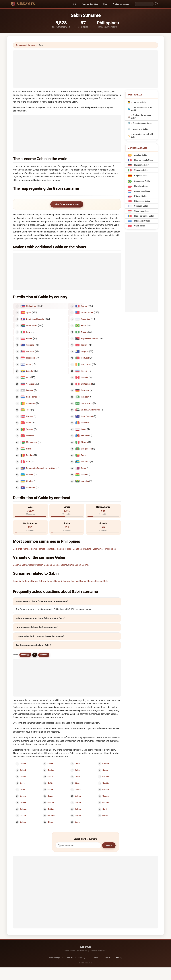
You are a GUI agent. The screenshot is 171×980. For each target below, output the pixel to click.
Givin (77, 783)
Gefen (106, 581)
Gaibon (23, 815)
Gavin (50, 776)
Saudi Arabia (87, 403)
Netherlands (32, 397)
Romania (85, 423)
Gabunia (17, 581)
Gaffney (42, 581)
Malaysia (30, 351)
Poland (29, 338)
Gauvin (85, 565)
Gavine (105, 796)
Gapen (78, 565)
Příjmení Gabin (141, 196)
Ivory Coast (86, 364)
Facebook (44, 655)
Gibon (50, 822)
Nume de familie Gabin (144, 216)
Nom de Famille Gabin (144, 160)
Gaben (50, 764)
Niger (29, 449)
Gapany (66, 581)
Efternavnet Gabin (142, 201)
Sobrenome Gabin (142, 181)
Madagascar (32, 442)
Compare (95, 957)
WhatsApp (25, 655)
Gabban (24, 809)
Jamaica (85, 481)
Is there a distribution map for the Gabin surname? (40, 636)
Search (109, 845)
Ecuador (30, 371)
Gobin (78, 776)
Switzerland (86, 384)
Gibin (77, 764)
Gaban (16, 565)
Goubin (106, 776)
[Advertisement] (85, 69)
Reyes (34, 549)
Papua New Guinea (90, 338)
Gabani (78, 803)
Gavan (23, 796)
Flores (68, 549)
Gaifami (58, 581)
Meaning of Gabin (140, 129)
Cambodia (31, 488)
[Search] (144, 4)
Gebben (99, 581)
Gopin (78, 822)
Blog (105, 4)
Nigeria (84, 332)
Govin (23, 783)
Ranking (82, 957)
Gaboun (51, 815)
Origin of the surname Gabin (141, 117)
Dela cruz (17, 549)
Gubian (51, 809)
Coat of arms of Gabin (142, 123)
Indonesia (31, 358)
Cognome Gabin (141, 170)
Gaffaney (26, 581)
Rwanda (30, 475)
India (28, 377)
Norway (30, 416)
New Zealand (87, 416)
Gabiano (48, 565)
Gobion (106, 803)
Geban (78, 809)
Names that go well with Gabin (142, 136)
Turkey (84, 345)
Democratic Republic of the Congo (42, 468)
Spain (29, 312)
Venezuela (31, 384)
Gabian (40, 565)
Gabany (32, 565)
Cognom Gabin (141, 176)
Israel (29, 364)
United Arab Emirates (91, 410)
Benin (84, 455)
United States (87, 312)
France (84, 306)
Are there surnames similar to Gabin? (34, 645)
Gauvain (74, 581)
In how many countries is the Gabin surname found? (41, 618)
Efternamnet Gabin (142, 221)
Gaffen (34, 581)
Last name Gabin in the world (142, 109)
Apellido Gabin (141, 155)
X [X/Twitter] (35, 655)
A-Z (75, 4)
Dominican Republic (35, 319)
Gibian (105, 815)
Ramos (42, 549)
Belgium (30, 455)
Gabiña (56, 565)
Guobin (106, 783)
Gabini (23, 770)
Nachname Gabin (142, 165)
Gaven (50, 796)
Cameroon (31, 403)
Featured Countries (90, 4)
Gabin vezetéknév (142, 211)
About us (69, 957)
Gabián (78, 815)
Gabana (24, 565)
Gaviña (83, 581)
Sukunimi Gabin (141, 206)
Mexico (84, 442)
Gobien (23, 803)
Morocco (30, 436)
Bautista (87, 549)
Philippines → (112, 549)
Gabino (64, 565)
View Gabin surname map (67, 204)
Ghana (84, 475)
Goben (78, 796)
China (29, 423)
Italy (28, 332)
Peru (28, 462)
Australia (30, 345)
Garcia (26, 549)
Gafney (50, 581)
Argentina (85, 319)
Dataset (107, 957)
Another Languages (121, 4)
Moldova (85, 436)
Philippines (31, 306)
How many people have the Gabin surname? (37, 627)
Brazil (84, 325)
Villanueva (98, 549)
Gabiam (24, 822)
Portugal (85, 358)
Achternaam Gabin (142, 191)
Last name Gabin (140, 102)
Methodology (54, 957)
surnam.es (85, 947)
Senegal (30, 429)
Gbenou (91, 581)
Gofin (23, 789)
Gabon (105, 770)
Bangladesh (86, 449)
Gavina (78, 789)
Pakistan (85, 397)
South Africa (32, 325)
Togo (28, 410)
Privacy (119, 957)
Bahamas (85, 462)
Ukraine (30, 481)
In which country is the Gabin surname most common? (42, 602)
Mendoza (51, 549)
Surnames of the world (26, 45)
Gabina (23, 776)
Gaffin (71, 565)
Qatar (84, 468)
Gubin (78, 770)
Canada (84, 377)
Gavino (51, 803)
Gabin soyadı (140, 226)
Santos (61, 549)
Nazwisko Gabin (141, 186)
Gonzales (77, 549)
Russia (84, 371)
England (30, 390)
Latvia (84, 429)
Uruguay (85, 351)
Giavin (105, 809)
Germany (85, 390)
